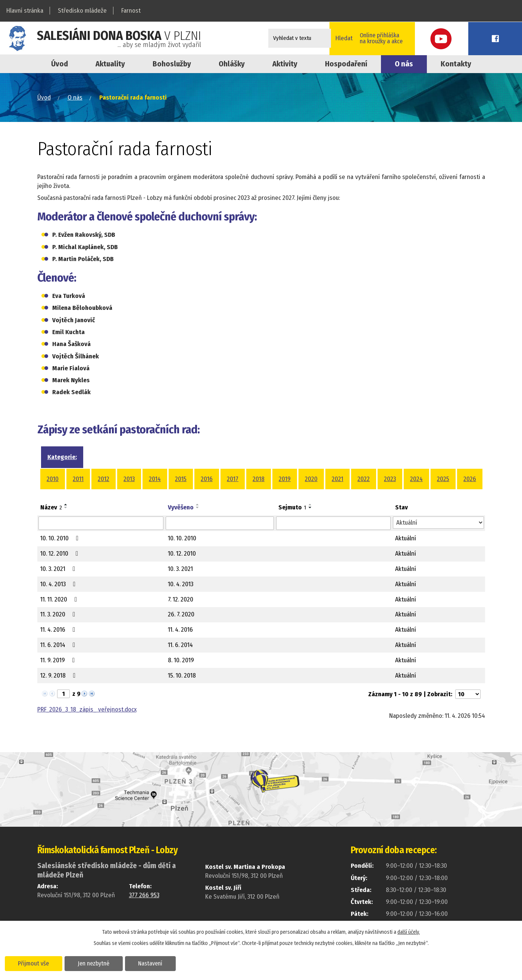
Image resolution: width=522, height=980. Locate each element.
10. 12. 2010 (61, 554)
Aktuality (110, 64)
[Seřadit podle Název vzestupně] (66, 505)
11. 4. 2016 (59, 630)
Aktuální (406, 538)
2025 (443, 479)
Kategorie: (62, 457)
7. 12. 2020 (181, 599)
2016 (207, 479)
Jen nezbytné (96, 963)
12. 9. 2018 (59, 676)
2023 (390, 479)
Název (51, 507)
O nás (404, 64)
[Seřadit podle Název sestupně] (66, 508)
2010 (53, 479)
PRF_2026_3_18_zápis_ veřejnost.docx (87, 709)
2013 (129, 479)
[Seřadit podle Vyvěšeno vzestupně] (198, 505)
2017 (233, 479)
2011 (78, 479)
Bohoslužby (172, 64)
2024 (416, 479)
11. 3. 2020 (59, 614)
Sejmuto (292, 507)
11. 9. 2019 (59, 660)
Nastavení (154, 963)
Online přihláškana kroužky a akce (419, 38)
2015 (181, 479)
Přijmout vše (35, 963)
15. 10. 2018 (182, 676)
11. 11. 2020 (60, 599)
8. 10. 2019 (181, 660)
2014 (155, 479)
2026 (470, 479)
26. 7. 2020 (181, 614)
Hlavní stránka (25, 11)
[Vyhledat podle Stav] (438, 523)
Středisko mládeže (82, 11)
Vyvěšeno (181, 507)
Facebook (505, 38)
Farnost (131, 11)
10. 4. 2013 (59, 584)
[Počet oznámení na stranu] (468, 694)
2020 (311, 479)
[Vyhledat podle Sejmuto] (333, 523)
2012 (104, 479)
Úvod (60, 64)
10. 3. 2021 (59, 569)
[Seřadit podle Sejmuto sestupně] (310, 508)
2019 (285, 479)
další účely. (409, 932)
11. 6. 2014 (59, 645)
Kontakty (456, 64)
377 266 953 (144, 895)
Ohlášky (232, 64)
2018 (259, 479)
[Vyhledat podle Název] (101, 523)
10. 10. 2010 (61, 538)
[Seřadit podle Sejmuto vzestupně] (310, 505)
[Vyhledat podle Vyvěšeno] (220, 523)
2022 (364, 479)
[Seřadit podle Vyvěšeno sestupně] (198, 508)
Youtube (472, 38)
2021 (337, 479)
